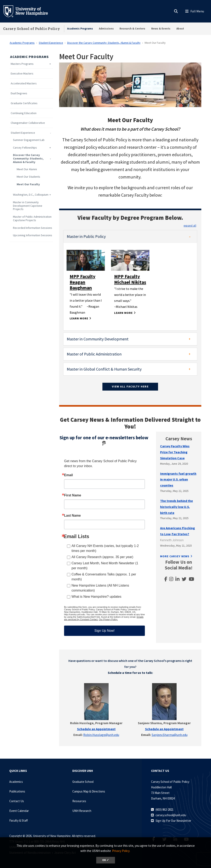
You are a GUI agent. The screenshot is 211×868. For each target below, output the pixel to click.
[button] (190, 226)
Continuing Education (24, 113)
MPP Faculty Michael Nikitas (130, 279)
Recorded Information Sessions (33, 228)
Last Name (72, 516)
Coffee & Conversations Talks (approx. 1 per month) (104, 577)
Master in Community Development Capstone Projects (28, 206)
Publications (17, 791)
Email (69, 475)
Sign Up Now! (104, 631)
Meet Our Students (28, 177)
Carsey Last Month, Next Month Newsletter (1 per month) (105, 566)
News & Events (161, 29)
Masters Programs (22, 64)
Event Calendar (19, 811)
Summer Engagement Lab (29, 140)
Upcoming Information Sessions (33, 235)
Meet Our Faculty (28, 184)
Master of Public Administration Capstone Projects (32, 218)
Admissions (106, 29)
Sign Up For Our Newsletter (173, 821)
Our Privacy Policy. (108, 619)
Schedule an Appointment (164, 729)
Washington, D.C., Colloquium (31, 195)
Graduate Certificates (24, 103)
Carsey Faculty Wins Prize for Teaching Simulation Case (175, 452)
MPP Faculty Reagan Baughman (83, 282)
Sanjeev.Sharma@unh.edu (170, 735)
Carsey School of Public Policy (32, 29)
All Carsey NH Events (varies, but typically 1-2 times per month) (105, 548)
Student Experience (51, 43)
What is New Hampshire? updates (96, 597)
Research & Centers (132, 29)
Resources (79, 801)
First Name (73, 495)
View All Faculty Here (130, 386)
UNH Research (82, 811)
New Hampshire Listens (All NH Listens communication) (100, 588)
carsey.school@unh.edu (171, 815)
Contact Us (17, 801)
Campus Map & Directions (89, 791)
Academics (16, 782)
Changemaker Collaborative (28, 123)
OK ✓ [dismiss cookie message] (106, 860)
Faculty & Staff (19, 820)
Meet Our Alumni (27, 169)
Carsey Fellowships (25, 148)
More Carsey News (175, 556)
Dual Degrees (19, 93)
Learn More (79, 318)
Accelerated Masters (24, 83)
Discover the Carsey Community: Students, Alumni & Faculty (104, 43)
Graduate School (83, 782)
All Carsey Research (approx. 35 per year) (102, 557)
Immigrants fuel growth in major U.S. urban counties (178, 479)
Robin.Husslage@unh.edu (101, 735)
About (180, 29)
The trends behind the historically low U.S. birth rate (176, 507)
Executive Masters (22, 74)
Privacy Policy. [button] (121, 851)
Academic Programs (80, 29)
